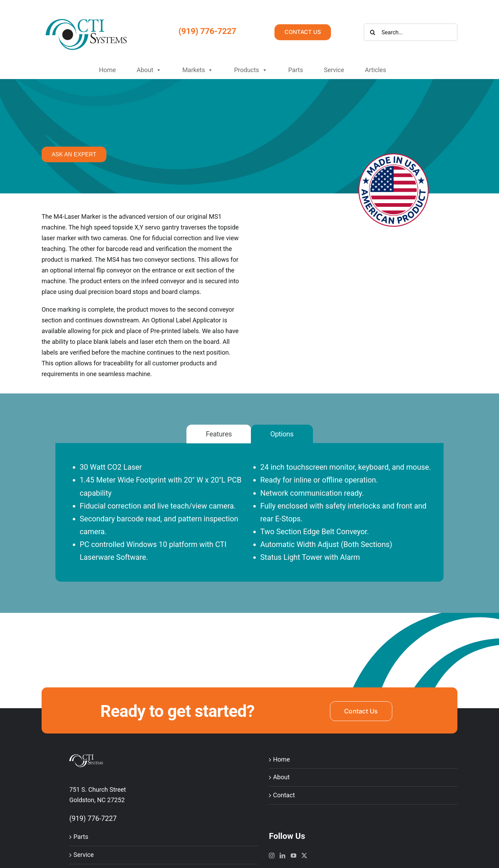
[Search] (373, 32)
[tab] (219, 434)
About (149, 70)
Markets (198, 70)
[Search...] (411, 32)
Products (251, 70)
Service (334, 70)
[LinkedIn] (282, 856)
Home (107, 70)
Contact (284, 795)
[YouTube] (294, 856)
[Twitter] (304, 856)
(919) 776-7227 (207, 31)
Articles (375, 70)
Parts (296, 70)
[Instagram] (272, 856)
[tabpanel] (249, 521)
